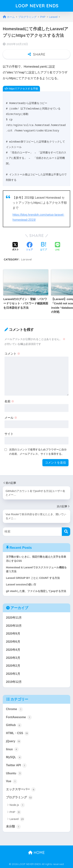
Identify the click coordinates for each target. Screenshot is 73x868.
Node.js (17, 805)
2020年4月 (13, 650)
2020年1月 (13, 674)
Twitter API (16, 765)
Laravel (26, 259)
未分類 (13, 827)
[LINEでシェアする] (58, 247)
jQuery (14, 741)
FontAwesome (19, 717)
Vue (12, 781)
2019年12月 (14, 682)
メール (11, 418)
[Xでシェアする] (15, 247)
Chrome (14, 709)
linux (12, 749)
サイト (9, 434)
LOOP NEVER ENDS (37, 6)
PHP (15, 812)
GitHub (14, 725)
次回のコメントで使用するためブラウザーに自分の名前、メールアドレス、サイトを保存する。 (38, 452)
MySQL (14, 757)
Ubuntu (14, 773)
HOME (36, 853)
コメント (12, 354)
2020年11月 (14, 618)
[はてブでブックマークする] (44, 247)
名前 (9, 401)
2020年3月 (13, 658)
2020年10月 (14, 626)
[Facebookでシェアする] (29, 247)
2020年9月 (13, 634)
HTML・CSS (17, 733)
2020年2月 (13, 666)
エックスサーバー (21, 790)
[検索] (66, 532)
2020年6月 (13, 642)
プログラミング (19, 798)
